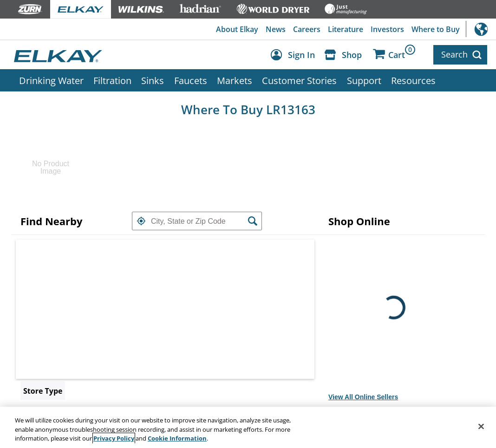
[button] (141, 221)
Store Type (43, 391)
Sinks (153, 80)
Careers (307, 29)
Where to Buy (436, 29)
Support (364, 80)
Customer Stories (299, 80)
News (276, 29)
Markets (235, 80)
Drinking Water (51, 80)
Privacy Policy (114, 438)
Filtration (112, 80)
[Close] (481, 426)
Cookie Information (177, 438)
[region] (248, 427)
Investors (387, 29)
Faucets (191, 80)
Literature (346, 29)
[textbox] (197, 221)
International (481, 29)
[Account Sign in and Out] (295, 55)
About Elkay (237, 29)
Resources (413, 80)
